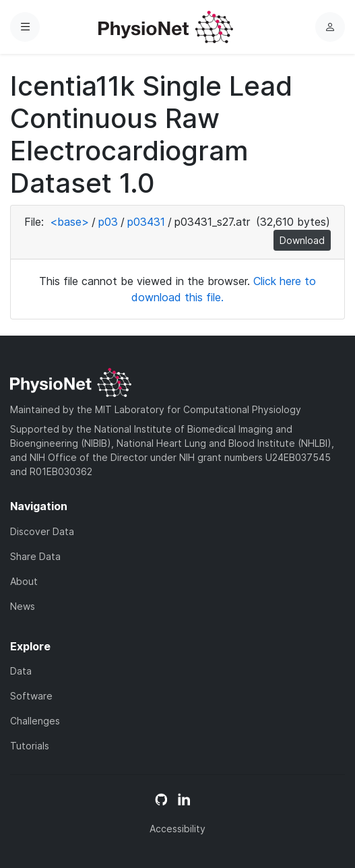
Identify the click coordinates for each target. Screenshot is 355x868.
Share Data (35, 556)
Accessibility (177, 829)
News (23, 606)
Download (302, 240)
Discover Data (42, 531)
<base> (69, 222)
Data (21, 671)
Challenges (35, 721)
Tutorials (30, 746)
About (24, 581)
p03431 (146, 222)
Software (31, 696)
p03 (108, 222)
